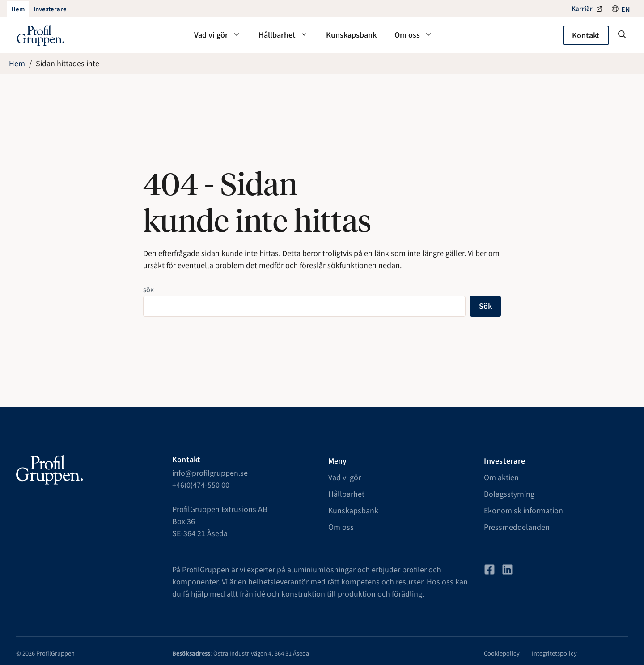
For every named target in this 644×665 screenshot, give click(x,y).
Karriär (582, 9)
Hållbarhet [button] (288, 35)
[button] (622, 35)
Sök (148, 290)
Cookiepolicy (502, 654)
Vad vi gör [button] (222, 35)
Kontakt (586, 36)
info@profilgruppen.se (210, 473)
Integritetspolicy (554, 654)
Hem (17, 64)
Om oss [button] (418, 35)
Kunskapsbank (351, 35)
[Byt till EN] (626, 9)
